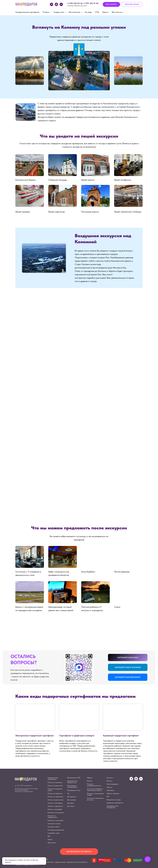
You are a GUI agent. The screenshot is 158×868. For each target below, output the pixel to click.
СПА (97, 12)
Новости (109, 781)
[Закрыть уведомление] (44, 859)
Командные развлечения (56, 830)
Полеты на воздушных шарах (55, 790)
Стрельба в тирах (54, 833)
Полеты (46, 12)
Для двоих (71, 803)
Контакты (110, 778)
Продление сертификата (115, 803)
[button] (132, 4)
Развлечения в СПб (74, 778)
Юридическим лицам (114, 800)
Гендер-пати (59, 12)
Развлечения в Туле (74, 790)
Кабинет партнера (113, 793)
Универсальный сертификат (27, 12)
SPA (49, 836)
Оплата (89, 781)
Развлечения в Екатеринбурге (72, 786)
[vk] (61, 4)
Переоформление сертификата (112, 807)
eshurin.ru (37, 865)
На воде (88, 12)
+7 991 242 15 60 (91, 3)
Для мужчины (72, 800)
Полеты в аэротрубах (55, 809)
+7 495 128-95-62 (75, 3)
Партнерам (110, 790)
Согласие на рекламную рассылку (95, 799)
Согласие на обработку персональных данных (95, 790)
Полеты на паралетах (55, 793)
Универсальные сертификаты (53, 778)
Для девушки (72, 797)
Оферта (90, 778)
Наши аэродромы (113, 784)
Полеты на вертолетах (55, 786)
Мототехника (75, 12)
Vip (68, 793)
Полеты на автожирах (55, 803)
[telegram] (52, 4)
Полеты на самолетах (55, 782)
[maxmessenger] (56, 4)
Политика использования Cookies (95, 794)
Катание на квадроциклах (52, 816)
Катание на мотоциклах (56, 812)
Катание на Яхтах (54, 827)
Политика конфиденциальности (94, 785)
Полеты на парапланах (55, 797)
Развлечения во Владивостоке (72, 782)
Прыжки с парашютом (55, 806)
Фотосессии (117, 12)
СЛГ (108, 797)
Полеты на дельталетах (56, 800)
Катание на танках (54, 824)
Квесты (105, 12)
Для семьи (71, 806)
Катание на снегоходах (55, 820)
